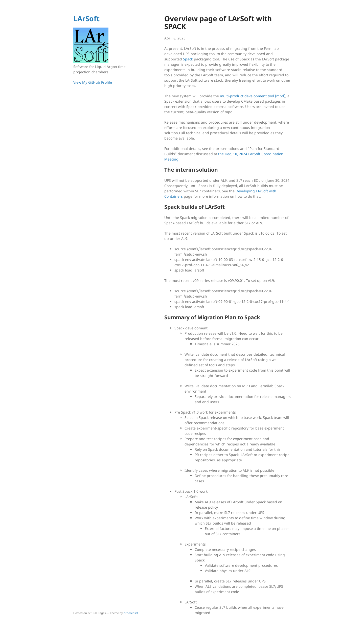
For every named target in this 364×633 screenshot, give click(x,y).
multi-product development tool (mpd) (253, 96)
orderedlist (131, 613)
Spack (188, 59)
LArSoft (86, 18)
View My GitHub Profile (93, 82)
